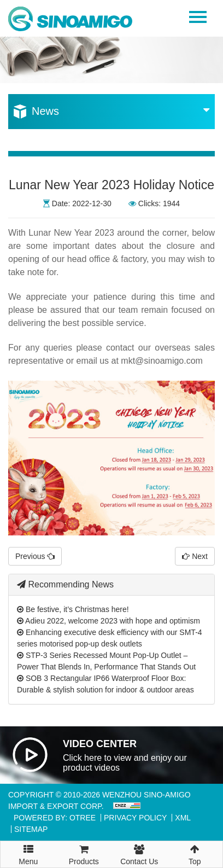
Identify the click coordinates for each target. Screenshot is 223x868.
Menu (28, 850)
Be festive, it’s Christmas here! (73, 609)
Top (195, 854)
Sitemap (31, 829)
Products (84, 854)
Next (195, 556)
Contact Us (139, 854)
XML (183, 818)
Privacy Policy (135, 818)
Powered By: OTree (55, 818)
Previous (35, 556)
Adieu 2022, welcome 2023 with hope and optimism (108, 621)
